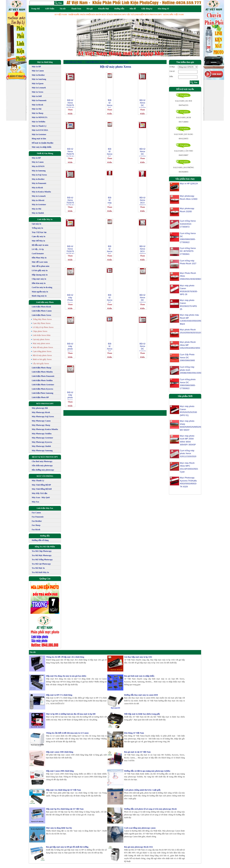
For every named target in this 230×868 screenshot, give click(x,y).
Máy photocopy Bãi (40, 408)
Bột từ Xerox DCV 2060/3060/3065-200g (142, 249)
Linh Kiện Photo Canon (42, 311)
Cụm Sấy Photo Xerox (42, 323)
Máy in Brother (38, 179)
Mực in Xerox (38, 92)
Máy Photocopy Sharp (41, 425)
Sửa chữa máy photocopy (42, 466)
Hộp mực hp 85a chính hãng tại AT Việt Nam (65, 809)
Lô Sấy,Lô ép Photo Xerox (43, 327)
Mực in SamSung (39, 79)
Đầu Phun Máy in (39, 258)
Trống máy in (37, 228)
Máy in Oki (36, 209)
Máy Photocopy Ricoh (41, 412)
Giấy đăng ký (147, 9)
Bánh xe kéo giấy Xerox (42, 359)
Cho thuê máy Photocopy (42, 461)
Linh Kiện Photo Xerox (41, 315)
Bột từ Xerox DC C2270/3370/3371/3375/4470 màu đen (142, 103)
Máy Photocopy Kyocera (42, 442)
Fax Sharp (36, 525)
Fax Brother (37, 521)
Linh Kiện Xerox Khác (42, 335)
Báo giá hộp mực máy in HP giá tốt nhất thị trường (67, 847)
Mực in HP (36, 67)
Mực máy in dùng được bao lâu (59, 828)
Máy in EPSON (38, 166)
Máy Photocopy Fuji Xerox (43, 417)
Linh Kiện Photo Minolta (42, 372)
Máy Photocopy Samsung (42, 451)
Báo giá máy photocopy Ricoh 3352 (138, 847)
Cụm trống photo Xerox (42, 351)
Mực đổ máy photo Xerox (43, 347)
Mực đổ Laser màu (40, 262)
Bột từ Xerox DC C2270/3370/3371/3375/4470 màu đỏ (110, 298)
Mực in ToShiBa (38, 122)
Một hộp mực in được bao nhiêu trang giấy (142, 714)
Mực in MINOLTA (40, 117)
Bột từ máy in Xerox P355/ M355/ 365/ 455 (110, 201)
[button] (86, 38)
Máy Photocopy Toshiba (42, 434)
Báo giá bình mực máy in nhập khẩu (139, 676)
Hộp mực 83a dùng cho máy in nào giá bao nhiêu (66, 676)
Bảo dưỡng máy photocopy (43, 470)
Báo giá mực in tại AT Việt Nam (137, 752)
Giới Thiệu (50, 9)
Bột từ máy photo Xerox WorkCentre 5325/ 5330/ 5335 (70, 347)
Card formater (38, 254)
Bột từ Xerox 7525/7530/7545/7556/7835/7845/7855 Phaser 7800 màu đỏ (70, 103)
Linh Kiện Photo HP (40, 397)
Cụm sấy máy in (38, 236)
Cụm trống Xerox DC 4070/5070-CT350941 (188, 251)
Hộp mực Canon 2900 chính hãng (60, 771)
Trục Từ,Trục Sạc (39, 232)
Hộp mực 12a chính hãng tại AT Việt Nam (63, 790)
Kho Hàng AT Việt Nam (134, 733)
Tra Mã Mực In (38, 568)
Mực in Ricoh (37, 105)
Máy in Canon (38, 162)
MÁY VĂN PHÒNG (45, 476)
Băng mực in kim (39, 139)
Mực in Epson (38, 83)
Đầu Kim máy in (39, 283)
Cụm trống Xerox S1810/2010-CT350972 (188, 224)
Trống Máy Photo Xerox (42, 319)
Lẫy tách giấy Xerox (41, 364)
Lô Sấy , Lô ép (38, 249)
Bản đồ (133, 9)
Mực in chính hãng (45, 62)
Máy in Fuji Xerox (39, 175)
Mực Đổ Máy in (38, 241)
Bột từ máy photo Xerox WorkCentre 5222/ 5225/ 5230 (70, 396)
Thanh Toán (76, 9)
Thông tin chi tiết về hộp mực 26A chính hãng (65, 657)
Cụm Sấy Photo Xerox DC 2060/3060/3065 (187, 357)
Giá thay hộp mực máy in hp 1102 (138, 657)
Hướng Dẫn (119, 9)
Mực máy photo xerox (41, 343)
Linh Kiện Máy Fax (45, 508)
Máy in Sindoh (38, 213)
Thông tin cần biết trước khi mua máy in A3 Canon (67, 733)
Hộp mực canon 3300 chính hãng (60, 752)
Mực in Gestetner (39, 134)
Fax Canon (36, 513)
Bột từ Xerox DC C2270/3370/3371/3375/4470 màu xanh (110, 347)
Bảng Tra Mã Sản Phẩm (45, 547)
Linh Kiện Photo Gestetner (43, 385)
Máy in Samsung (39, 171)
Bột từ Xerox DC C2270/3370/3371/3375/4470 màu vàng (142, 152)
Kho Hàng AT (163, 9)
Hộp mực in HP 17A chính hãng (59, 695)
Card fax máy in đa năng (42, 287)
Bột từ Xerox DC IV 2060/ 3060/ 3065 (110, 103)
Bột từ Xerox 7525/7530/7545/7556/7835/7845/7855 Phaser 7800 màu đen (70, 201)
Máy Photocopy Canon (41, 421)
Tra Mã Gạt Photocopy (41, 564)
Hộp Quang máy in (40, 275)
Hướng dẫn (45, 536)
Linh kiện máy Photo (45, 302)
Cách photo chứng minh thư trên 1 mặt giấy (142, 790)
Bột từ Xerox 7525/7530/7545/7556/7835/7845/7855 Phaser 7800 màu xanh (70, 152)
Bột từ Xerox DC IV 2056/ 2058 (110, 152)
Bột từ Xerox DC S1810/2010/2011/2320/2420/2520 (142, 347)
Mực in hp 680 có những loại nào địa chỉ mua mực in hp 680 (71, 714)
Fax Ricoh (36, 530)
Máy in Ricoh (37, 188)
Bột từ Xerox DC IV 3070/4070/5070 (110, 249)
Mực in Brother (38, 75)
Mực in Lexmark (39, 88)
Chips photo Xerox (40, 331)
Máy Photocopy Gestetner (42, 438)
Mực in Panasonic (39, 100)
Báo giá (90, 9)
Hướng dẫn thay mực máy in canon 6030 (141, 695)
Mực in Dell (37, 96)
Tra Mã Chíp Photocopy (42, 551)
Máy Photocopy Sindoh (41, 446)
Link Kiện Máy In (45, 219)
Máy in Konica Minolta (41, 192)
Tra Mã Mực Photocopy (42, 555)
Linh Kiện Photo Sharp (41, 368)
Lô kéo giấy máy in (40, 270)
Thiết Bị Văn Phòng (45, 153)
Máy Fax (35, 502)
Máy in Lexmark (39, 196)
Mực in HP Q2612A (189, 184)
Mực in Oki (37, 109)
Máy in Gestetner (39, 205)
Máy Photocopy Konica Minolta (45, 429)
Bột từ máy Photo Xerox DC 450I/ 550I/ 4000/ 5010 (70, 298)
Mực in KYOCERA (40, 130)
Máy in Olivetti (38, 200)
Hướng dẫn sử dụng (40, 540)
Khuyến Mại (103, 9)
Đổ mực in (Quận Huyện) (42, 143)
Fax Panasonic (38, 517)
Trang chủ (35, 9)
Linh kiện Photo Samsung (42, 393)
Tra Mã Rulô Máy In (40, 572)
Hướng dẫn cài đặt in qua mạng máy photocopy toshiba (147, 771)
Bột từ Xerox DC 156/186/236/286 (142, 298)
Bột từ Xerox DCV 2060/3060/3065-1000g (142, 201)
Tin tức (63, 9)
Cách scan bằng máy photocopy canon (140, 828)
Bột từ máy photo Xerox (42, 355)
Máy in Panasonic (39, 183)
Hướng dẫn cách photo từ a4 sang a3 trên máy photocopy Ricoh (150, 809)
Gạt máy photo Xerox (41, 339)
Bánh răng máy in (39, 296)
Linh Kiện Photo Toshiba (42, 380)
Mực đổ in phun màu (41, 266)
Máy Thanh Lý (38, 481)
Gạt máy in (36, 224)
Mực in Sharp (38, 113)
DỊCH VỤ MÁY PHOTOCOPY (45, 457)
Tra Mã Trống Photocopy (42, 560)
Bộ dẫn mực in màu (40, 245)
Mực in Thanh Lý (39, 126)
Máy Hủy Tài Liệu (40, 493)
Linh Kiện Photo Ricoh (41, 307)
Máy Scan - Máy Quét (41, 497)
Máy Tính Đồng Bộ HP (41, 485)
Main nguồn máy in (40, 292)
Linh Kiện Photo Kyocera (42, 389)
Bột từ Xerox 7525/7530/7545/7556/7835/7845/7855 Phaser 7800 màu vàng (70, 249)
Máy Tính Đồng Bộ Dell (42, 489)
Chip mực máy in (39, 279)
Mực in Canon (38, 71)
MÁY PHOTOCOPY (45, 404)
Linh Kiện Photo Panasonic (43, 376)
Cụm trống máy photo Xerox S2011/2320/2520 (188, 457)
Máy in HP (36, 158)
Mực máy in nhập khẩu (42, 147)
